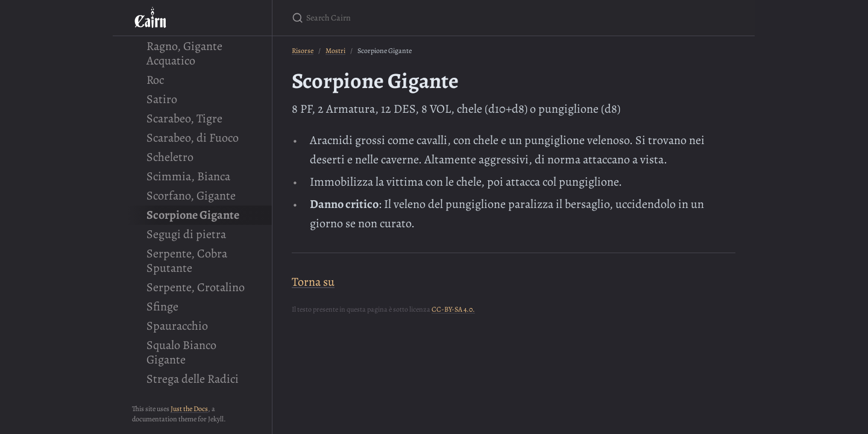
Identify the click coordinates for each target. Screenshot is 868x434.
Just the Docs (189, 409)
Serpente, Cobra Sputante (187, 261)
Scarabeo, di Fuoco (193, 138)
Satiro (162, 99)
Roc (155, 80)
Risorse (303, 51)
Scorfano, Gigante (191, 196)
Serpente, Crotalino (196, 287)
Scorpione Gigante (193, 215)
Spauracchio (177, 326)
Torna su (313, 282)
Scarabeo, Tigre (184, 118)
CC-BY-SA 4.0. (453, 309)
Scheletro (170, 157)
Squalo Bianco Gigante (181, 352)
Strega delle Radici (193, 379)
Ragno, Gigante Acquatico (184, 53)
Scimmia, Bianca (188, 176)
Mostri (335, 51)
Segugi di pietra (186, 234)
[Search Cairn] (434, 18)
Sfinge (162, 307)
